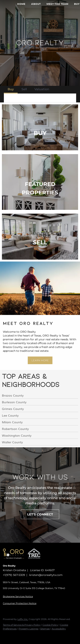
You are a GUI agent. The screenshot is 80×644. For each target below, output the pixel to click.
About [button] (36, 4)
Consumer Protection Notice (20, 603)
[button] (72, 98)
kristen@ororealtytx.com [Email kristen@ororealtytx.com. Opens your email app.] (46, 575)
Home (21, 4)
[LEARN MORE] (40, 360)
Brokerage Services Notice (18, 596)
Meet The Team (57, 4)
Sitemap (45, 629)
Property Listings (28, 629)
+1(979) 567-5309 (14, 575)
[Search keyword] (36, 98)
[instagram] (12, 636)
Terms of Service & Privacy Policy (22, 625)
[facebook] (5, 636)
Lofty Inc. (23, 619)
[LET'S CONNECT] (40, 514)
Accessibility (59, 629)
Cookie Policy (50, 625)
